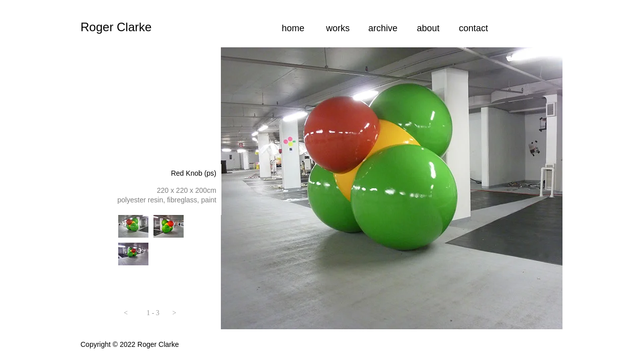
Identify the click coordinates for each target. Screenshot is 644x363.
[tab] (133, 226)
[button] (126, 314)
